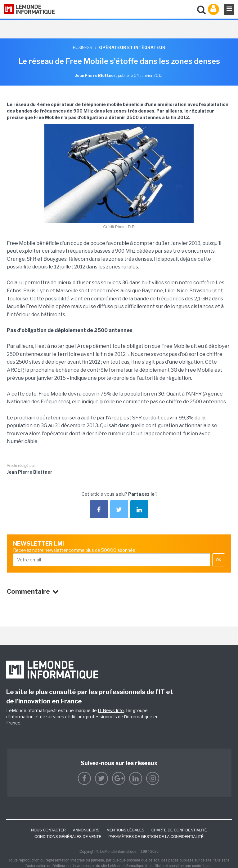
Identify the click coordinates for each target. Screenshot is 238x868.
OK (219, 560)
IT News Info (111, 710)
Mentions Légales (125, 830)
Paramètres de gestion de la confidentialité (156, 837)
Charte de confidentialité (179, 830)
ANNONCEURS (86, 830)
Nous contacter (48, 830)
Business (83, 47)
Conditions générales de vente (68, 837)
